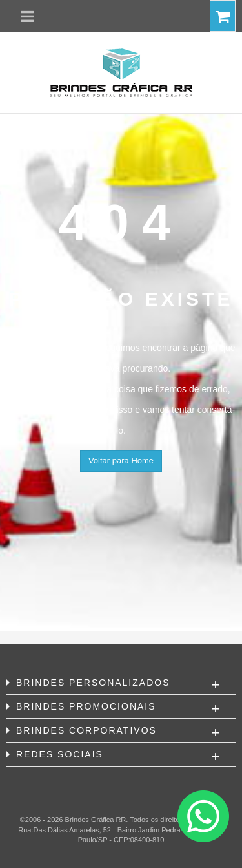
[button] (27, 16)
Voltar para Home (121, 460)
